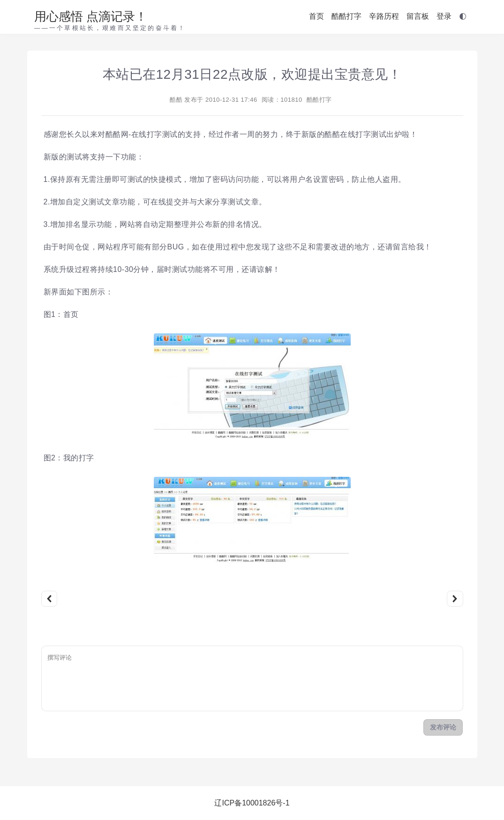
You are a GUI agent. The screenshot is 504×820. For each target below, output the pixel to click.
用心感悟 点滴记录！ (91, 16)
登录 (444, 16)
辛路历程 (384, 16)
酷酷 (176, 100)
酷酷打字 (346, 16)
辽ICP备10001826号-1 (252, 803)
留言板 (418, 16)
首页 (316, 16)
